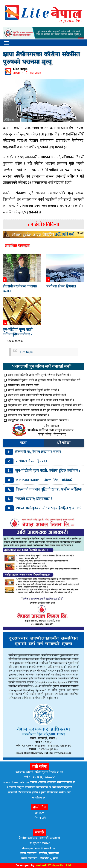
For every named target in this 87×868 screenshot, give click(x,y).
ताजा (23, 443)
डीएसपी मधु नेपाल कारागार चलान (20, 289)
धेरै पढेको (64, 443)
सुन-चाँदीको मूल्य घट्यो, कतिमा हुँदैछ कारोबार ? (18, 332)
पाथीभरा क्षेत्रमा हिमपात (61, 286)
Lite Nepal (27, 352)
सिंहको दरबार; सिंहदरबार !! (34, 499)
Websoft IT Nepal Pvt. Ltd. (54, 865)
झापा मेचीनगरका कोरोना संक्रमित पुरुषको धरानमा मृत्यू (41, 58)
